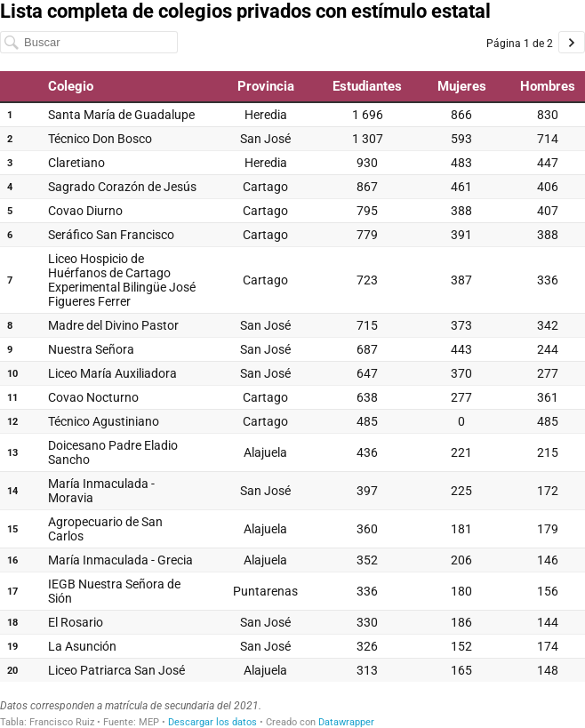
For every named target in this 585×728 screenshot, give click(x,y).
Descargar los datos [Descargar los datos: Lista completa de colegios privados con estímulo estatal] (212, 722)
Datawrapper (346, 722)
